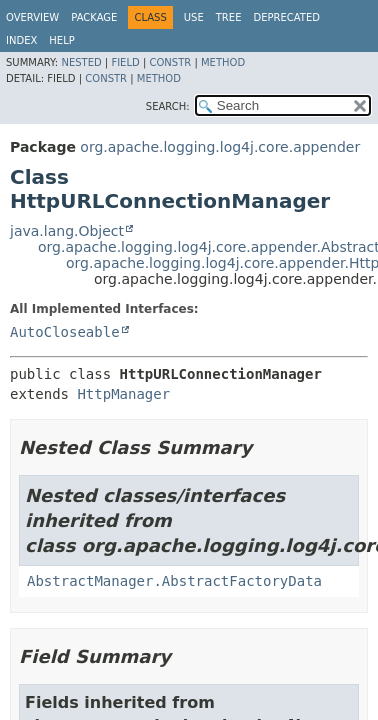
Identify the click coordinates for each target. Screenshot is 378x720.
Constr (170, 62)
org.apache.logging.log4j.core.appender (220, 147)
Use (194, 17)
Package (94, 17)
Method (223, 62)
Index (21, 40)
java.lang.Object (67, 231)
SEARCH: (168, 106)
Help (61, 40)
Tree (229, 17)
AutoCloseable (65, 332)
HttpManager (123, 394)
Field (125, 62)
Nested (81, 62)
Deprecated (286, 17)
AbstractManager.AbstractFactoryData (174, 581)
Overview (32, 17)
